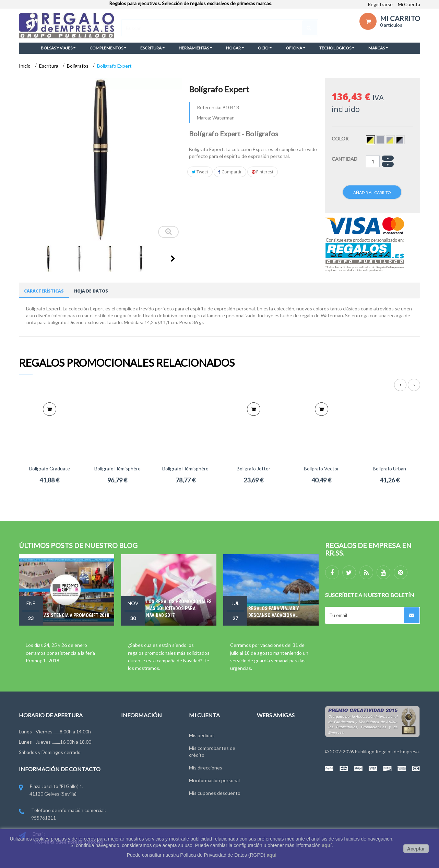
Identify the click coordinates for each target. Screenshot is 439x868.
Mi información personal (214, 779)
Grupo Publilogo (138, 759)
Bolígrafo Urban (389, 469)
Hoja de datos (91, 291)
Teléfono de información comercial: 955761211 (62, 815)
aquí (327, 845)
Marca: (204, 118)
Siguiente (173, 259)
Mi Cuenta (409, 4)
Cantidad (345, 159)
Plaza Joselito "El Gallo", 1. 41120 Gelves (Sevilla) (51, 791)
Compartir (230, 172)
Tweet (200, 172)
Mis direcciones (206, 766)
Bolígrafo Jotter (253, 469)
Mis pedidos (202, 734)
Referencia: (209, 107)
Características (44, 291)
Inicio (25, 66)
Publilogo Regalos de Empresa (387, 751)
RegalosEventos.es (277, 746)
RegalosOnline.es (276, 759)
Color (341, 139)
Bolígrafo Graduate (50, 469)
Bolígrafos (78, 66)
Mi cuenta (204, 715)
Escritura (49, 66)
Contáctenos (135, 746)
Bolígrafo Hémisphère (117, 469)
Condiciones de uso (142, 772)
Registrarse (380, 4)
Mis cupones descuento (215, 791)
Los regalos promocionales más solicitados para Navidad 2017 (179, 608)
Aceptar (416, 849)
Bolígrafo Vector (321, 469)
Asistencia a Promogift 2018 (76, 615)
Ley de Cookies (137, 784)
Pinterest (263, 172)
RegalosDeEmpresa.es (281, 734)
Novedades (133, 734)
